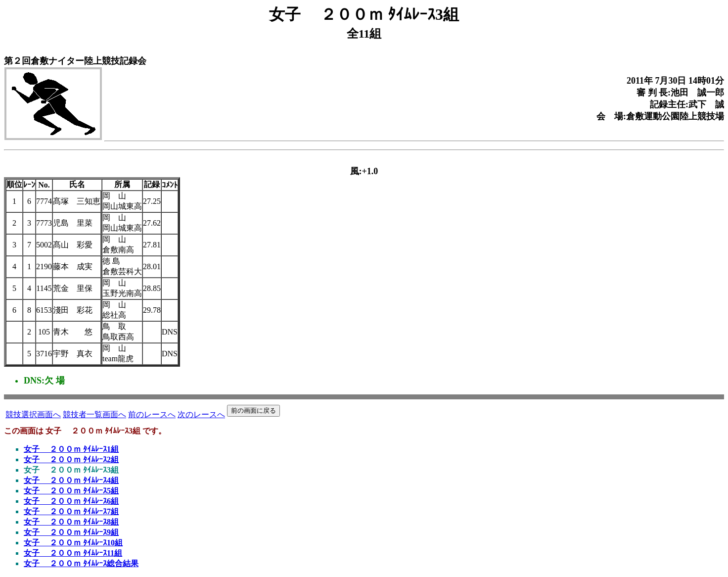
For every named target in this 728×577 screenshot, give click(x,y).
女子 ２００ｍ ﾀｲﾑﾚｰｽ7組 (71, 511)
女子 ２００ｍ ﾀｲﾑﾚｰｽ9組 (71, 532)
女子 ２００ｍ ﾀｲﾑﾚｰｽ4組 (71, 480)
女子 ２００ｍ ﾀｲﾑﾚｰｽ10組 (73, 543)
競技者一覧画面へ (94, 414)
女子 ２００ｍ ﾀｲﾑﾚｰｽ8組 (71, 522)
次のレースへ (201, 414)
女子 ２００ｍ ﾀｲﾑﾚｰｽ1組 (71, 449)
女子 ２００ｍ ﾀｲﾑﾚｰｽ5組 (71, 491)
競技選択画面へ (33, 414)
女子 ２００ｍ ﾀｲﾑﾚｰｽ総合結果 (81, 563)
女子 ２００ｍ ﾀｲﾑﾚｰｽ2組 (71, 459)
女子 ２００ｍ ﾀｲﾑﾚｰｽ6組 (71, 501)
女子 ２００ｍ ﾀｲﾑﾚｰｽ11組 (73, 553)
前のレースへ (152, 414)
